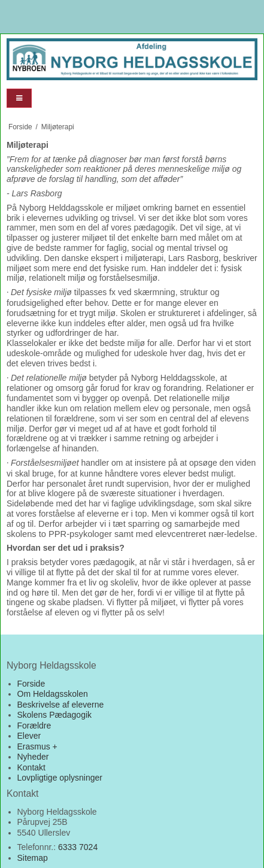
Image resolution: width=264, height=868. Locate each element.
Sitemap (33, 858)
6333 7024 (78, 847)
